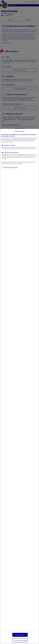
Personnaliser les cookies (21, 641)
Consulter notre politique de (10, 167)
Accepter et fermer (20, 635)
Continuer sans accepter (19, 131)
